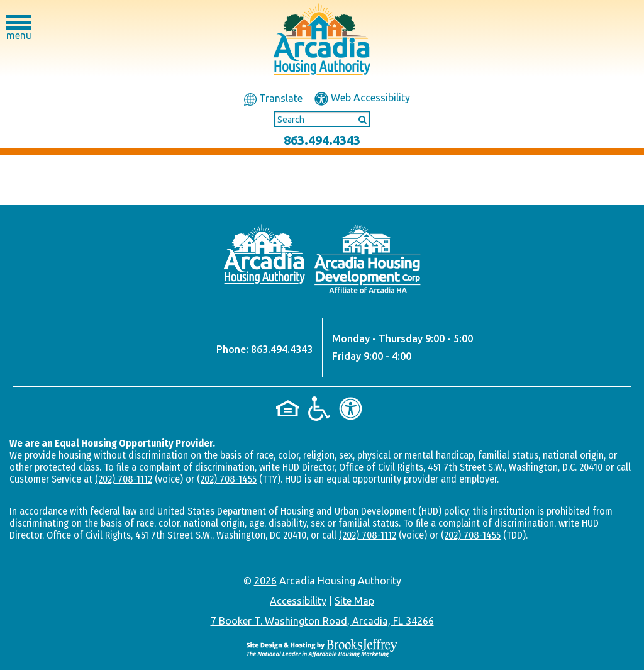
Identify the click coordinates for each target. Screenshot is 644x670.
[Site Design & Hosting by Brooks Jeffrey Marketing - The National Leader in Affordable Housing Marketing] (322, 648)
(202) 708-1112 (124, 479)
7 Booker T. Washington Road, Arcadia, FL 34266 (322, 621)
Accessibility (298, 601)
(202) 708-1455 (227, 479)
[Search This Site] (322, 120)
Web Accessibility (362, 98)
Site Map (354, 601)
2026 (265, 581)
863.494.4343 (322, 140)
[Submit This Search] (358, 119)
